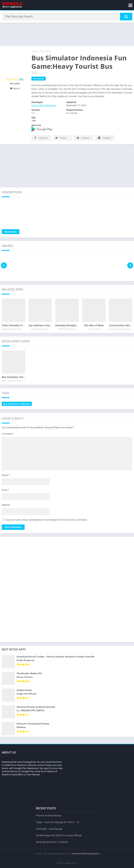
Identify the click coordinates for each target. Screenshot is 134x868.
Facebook (40, 139)
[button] (126, 17)
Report (15, 89)
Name (6, 476)
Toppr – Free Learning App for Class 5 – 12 (57, 822)
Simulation (46, 52)
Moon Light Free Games (44, 106)
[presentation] (4, 266)
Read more (11, 232)
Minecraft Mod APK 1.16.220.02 (52, 842)
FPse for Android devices (49, 815)
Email (5, 491)
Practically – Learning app (49, 828)
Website (6, 506)
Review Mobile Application (86, 853)
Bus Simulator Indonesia (17, 404)
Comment (8, 434)
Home (35, 52)
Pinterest (83, 139)
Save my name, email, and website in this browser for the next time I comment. (47, 520)
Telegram (104, 139)
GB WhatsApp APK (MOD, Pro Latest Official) (59, 835)
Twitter (61, 139)
